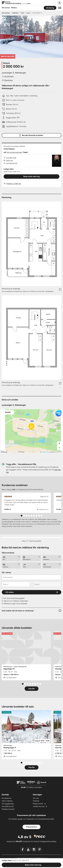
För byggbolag (8, 804)
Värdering (50, 8)
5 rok (28, 13)
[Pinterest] (40, 849)
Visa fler (32, 689)
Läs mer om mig (12, 163)
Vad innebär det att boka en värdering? (18, 611)
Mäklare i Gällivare (14, 184)
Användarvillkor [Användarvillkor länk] (33, 862)
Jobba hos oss (39, 806)
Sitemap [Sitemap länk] (58, 862)
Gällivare (15, 13)
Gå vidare (10, 592)
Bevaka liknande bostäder (31, 135)
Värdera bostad (8, 809)
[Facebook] (23, 849)
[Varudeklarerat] (4, 19)
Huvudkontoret (8, 806)
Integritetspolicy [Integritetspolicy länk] (8, 862)
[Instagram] (34, 849)
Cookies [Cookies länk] (42, 862)
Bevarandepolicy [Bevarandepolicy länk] (20, 862)
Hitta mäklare (7, 801)
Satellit (8, 412)
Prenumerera (31, 827)
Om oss (36, 798)
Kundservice (6, 798)
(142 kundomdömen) (14, 152)
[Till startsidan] (16, 3)
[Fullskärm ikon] (60, 290)
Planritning (9, 80)
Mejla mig (10, 160)
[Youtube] (28, 849)
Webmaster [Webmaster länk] (50, 862)
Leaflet (43, 452)
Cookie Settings (31, 864)
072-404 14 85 (11, 158)
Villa (22, 13)
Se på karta (9, 76)
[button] (60, 8)
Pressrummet (38, 804)
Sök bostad (6, 8)
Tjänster (36, 801)
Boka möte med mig (32, 176)
